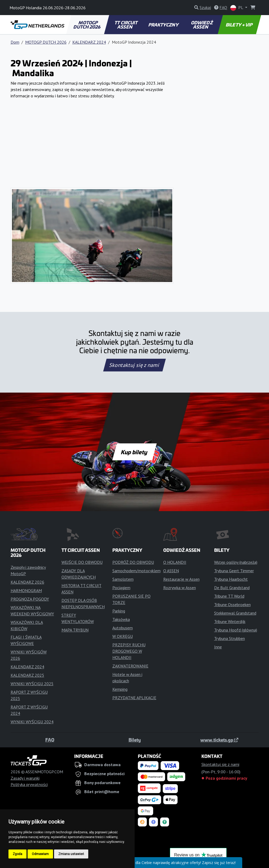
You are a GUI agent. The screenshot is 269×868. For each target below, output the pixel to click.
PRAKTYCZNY (164, 25)
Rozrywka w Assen (180, 588)
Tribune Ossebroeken (232, 605)
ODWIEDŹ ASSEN (202, 25)
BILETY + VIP (239, 25)
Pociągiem (121, 588)
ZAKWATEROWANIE (130, 666)
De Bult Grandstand (232, 588)
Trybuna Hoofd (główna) (236, 630)
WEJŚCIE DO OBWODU (82, 562)
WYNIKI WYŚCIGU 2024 (32, 722)
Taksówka (121, 619)
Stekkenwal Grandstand (235, 613)
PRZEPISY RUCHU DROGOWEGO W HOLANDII (129, 651)
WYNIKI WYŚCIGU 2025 (32, 684)
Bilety (135, 740)
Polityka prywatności (29, 784)
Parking (119, 611)
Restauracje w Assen (181, 579)
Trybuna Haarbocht (231, 579)
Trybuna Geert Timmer (234, 571)
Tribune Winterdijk (230, 621)
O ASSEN (171, 571)
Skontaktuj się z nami (135, 365)
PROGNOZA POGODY (30, 599)
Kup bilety (134, 452)
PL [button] (237, 8)
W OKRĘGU (123, 636)
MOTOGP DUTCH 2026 (87, 25)
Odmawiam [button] (40, 854)
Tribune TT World (229, 596)
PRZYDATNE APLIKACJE (134, 698)
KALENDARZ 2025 (27, 675)
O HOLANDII (175, 562)
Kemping (120, 689)
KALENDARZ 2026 (27, 582)
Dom (15, 42)
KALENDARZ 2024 (89, 42)
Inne (218, 647)
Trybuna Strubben (230, 638)
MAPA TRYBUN (75, 630)
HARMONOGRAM (26, 590)
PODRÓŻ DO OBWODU (133, 562)
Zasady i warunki (25, 778)
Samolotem (123, 579)
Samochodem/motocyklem (136, 571)
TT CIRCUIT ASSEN (126, 25)
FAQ (50, 740)
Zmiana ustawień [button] (71, 854)
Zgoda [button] (17, 854)
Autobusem (123, 628)
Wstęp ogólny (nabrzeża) (236, 562)
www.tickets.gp (219, 740)
